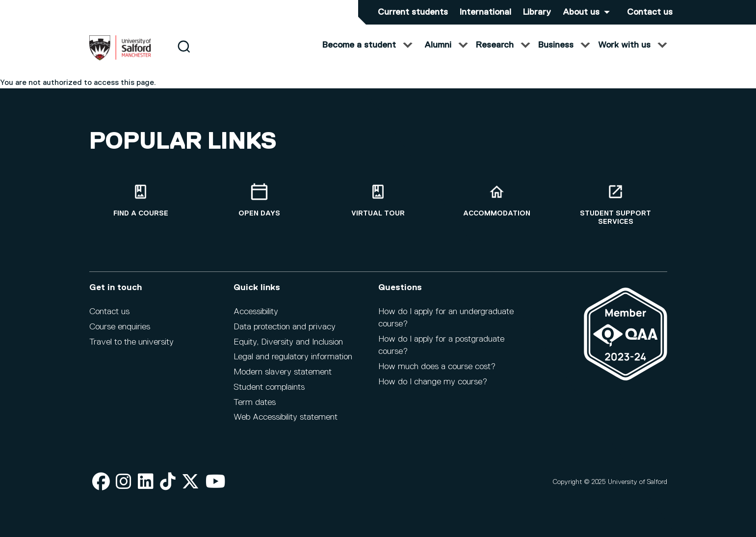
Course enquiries (120, 327)
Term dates (255, 403)
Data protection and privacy (285, 327)
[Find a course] (141, 201)
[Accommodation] (497, 201)
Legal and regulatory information (293, 357)
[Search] (184, 55)
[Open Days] (260, 201)
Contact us (650, 12)
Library (537, 12)
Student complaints (269, 387)
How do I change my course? (433, 382)
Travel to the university (131, 342)
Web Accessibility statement (286, 417)
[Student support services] (616, 205)
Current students (413, 12)
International (485, 12)
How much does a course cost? (437, 367)
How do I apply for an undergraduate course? (446, 318)
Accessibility (256, 312)
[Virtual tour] (378, 201)
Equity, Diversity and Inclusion (288, 342)
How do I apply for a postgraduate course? (441, 345)
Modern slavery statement (283, 372)
